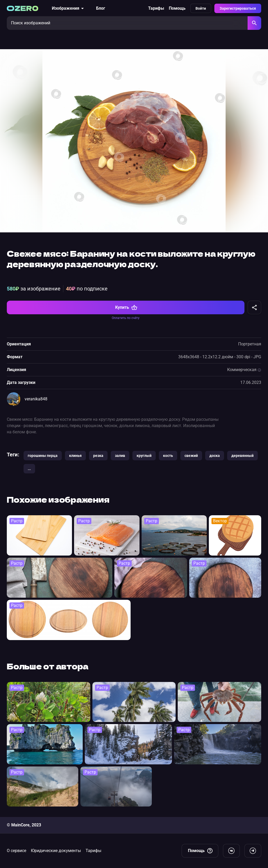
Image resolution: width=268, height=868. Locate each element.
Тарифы (156, 8)
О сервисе (16, 851)
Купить (126, 307)
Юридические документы (56, 851)
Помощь (177, 8)
